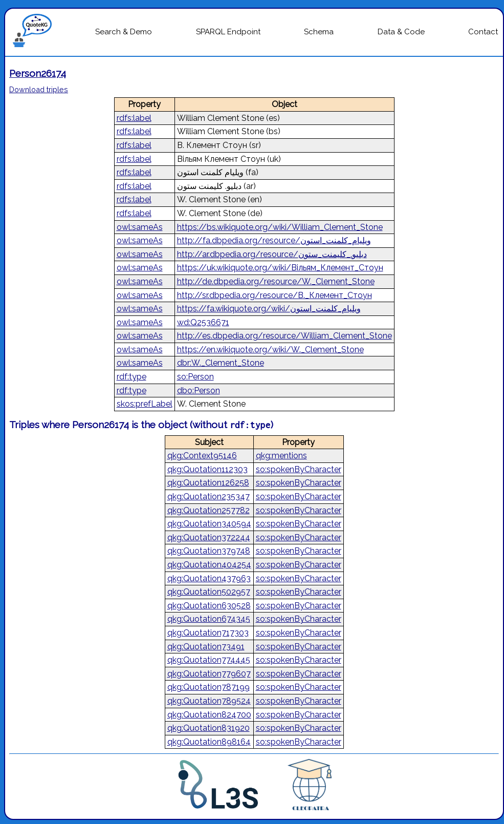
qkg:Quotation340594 (209, 524)
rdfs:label (134, 118)
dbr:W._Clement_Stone (221, 363)
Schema (319, 32)
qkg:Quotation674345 (209, 619)
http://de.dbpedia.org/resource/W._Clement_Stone (276, 281)
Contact (483, 32)
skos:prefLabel (145, 404)
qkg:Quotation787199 (209, 687)
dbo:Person (199, 390)
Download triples (39, 89)
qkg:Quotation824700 (209, 715)
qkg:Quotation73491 (206, 647)
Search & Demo (124, 32)
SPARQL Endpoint (228, 32)
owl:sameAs (140, 227)
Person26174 (38, 73)
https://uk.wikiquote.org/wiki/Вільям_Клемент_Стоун (280, 268)
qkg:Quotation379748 (209, 551)
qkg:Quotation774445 (209, 660)
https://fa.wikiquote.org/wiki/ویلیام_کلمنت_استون (269, 309)
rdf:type (132, 377)
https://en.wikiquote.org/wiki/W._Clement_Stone (270, 350)
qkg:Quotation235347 (209, 496)
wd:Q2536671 (203, 322)
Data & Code (401, 32)
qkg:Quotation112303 (207, 469)
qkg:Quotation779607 (209, 674)
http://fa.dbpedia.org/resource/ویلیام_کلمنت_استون (274, 240)
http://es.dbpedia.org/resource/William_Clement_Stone (284, 336)
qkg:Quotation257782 (209, 510)
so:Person (195, 377)
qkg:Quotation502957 (209, 592)
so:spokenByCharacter (299, 469)
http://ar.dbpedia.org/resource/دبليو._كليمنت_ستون (272, 254)
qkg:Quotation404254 (209, 565)
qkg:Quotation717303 (208, 633)
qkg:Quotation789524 (209, 701)
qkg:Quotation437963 (209, 578)
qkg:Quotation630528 (209, 606)
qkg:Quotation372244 (209, 537)
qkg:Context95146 (202, 456)
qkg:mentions (281, 456)
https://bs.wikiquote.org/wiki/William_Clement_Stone (280, 227)
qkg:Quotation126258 (208, 483)
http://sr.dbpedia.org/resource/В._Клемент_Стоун (275, 295)
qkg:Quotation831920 (209, 728)
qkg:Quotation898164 (209, 742)
